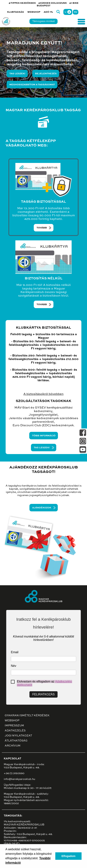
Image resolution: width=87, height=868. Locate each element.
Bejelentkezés (46, 74)
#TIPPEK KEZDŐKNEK (22, 3)
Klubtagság (16, 12)
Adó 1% (48, 12)
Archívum (13, 746)
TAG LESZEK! (42, 448)
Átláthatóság (16, 741)
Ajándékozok (42, 508)
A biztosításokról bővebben (43, 394)
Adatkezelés (15, 731)
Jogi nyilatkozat (18, 736)
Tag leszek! (17, 74)
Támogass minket (43, 21)
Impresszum (14, 726)
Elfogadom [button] (68, 856)
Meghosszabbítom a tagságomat (32, 85)
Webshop (34, 12)
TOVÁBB (42, 228)
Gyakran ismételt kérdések (27, 716)
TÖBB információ (44, 436)
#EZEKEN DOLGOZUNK (52, 3)
